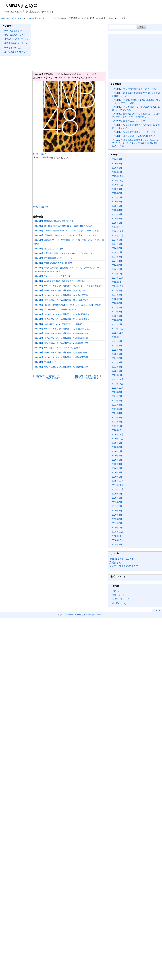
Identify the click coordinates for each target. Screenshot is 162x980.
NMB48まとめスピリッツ (16, 39)
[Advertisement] (89, 45)
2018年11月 (117, 536)
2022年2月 (117, 371)
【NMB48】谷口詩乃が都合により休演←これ (54, 221)
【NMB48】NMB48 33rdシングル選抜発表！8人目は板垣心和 (61, 338)
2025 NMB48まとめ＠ (78, 615)
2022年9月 (117, 341)
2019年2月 (117, 523)
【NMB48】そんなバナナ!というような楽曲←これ (56, 276)
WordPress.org (119, 603)
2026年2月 (117, 168)
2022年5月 (117, 358)
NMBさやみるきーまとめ (16, 43)
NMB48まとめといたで (15, 35)
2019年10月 (117, 489)
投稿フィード (118, 595)
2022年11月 (117, 333)
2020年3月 (117, 468)
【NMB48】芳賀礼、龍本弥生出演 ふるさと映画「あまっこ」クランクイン (86, 377)
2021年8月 (117, 396)
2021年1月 (117, 426)
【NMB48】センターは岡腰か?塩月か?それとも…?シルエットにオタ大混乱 (67, 305)
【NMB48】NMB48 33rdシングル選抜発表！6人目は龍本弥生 (61, 352)
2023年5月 (117, 307)
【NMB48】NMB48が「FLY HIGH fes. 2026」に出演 (57, 348)
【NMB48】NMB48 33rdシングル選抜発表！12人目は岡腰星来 (61, 314)
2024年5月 (117, 257)
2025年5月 (117, 206)
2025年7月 (117, 197)
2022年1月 (117, 375)
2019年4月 (117, 515)
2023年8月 (117, 295)
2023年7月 (117, 299)
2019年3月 (117, 519)
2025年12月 (117, 176)
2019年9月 (117, 494)
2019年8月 (117, 498)
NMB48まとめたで (13, 31)
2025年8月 (117, 193)
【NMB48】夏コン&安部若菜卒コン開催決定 (53, 263)
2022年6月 (117, 354)
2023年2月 (117, 320)
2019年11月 (117, 485)
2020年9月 (117, 443)
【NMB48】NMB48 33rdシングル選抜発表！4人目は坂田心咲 (61, 367)
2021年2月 (117, 422)
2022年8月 (117, 345)
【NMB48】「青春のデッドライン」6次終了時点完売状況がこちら (48, 377)
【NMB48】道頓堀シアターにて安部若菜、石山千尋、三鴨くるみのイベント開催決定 (136, 115)
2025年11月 (117, 181)
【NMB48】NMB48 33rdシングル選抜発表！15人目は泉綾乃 (60, 290)
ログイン (116, 591)
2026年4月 (117, 159)
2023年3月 (117, 316)
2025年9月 (117, 189)
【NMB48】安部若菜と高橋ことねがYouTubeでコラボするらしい (63, 253)
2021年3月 (117, 418)
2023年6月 (117, 303)
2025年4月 (117, 210)
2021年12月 (117, 379)
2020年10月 (117, 439)
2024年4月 (117, 261)
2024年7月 (117, 248)
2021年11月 (117, 384)
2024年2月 (117, 269)
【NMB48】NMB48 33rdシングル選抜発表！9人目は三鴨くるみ (62, 329)
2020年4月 (117, 464)
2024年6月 (117, 252)
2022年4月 (117, 362)
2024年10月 (117, 235)
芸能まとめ (115, 562)
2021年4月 (117, 413)
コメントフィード (120, 599)
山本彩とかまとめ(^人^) (15, 52)
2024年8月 (117, 244)
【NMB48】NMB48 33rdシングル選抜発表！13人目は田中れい (61, 300)
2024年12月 (117, 227)
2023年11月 (117, 282)
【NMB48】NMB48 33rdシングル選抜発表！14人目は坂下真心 (61, 295)
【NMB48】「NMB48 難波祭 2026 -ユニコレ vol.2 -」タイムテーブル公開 (66, 231)
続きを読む (39, 154)
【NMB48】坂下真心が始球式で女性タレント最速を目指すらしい (63, 226)
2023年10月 (117, 286)
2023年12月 (117, 278)
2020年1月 (117, 477)
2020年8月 (117, 447)
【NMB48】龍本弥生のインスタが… (50, 249)
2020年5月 (117, 460)
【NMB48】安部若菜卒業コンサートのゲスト (54, 258)
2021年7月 (117, 401)
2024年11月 (117, 231)
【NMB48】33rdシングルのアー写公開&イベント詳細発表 (59, 281)
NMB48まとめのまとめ (122, 559)
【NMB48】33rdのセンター (46, 362)
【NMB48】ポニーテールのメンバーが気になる (55, 310)
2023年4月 (117, 312)
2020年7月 (117, 451)
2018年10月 (117, 540)
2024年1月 (117, 274)
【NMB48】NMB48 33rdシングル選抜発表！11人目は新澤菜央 (61, 319)
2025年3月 (117, 214)
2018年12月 (117, 532)
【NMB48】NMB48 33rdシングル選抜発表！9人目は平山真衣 (61, 333)
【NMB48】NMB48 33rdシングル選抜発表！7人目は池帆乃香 (61, 343)
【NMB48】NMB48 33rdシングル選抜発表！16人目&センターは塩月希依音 (67, 286)
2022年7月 (117, 350)
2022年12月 (117, 329)
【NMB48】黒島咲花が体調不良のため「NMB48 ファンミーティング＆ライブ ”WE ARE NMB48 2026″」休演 (135, 143)
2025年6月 (117, 202)
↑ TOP (157, 611)
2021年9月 (117, 392)
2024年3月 (117, 265)
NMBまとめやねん (13, 48)
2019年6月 (117, 506)
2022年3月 (117, 367)
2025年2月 (117, 219)
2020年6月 (117, 456)
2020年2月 (117, 472)
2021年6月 (117, 405)
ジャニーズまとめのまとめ (124, 566)
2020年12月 (117, 430)
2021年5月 (117, 409)
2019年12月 (117, 481)
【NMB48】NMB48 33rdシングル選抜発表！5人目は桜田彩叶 (61, 357)
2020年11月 (117, 434)
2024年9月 (117, 240)
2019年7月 (117, 502)
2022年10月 (117, 337)
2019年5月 (117, 511)
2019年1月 (117, 528)
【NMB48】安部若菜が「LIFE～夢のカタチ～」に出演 (58, 324)
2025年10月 (117, 185)
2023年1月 (117, 324)
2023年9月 (117, 291)
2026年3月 (117, 164)
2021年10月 (117, 388)
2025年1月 (117, 223)
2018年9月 (117, 544)
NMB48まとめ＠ (22, 6)
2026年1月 (117, 172)
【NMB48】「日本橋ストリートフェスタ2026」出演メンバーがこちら (65, 235)
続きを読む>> (41, 207)
